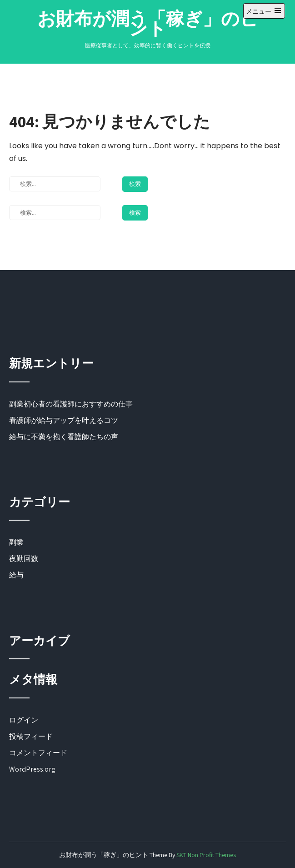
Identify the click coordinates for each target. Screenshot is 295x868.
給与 (16, 575)
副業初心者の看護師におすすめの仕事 (71, 404)
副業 (16, 542)
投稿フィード (31, 736)
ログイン (24, 720)
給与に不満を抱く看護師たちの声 (64, 437)
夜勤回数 (24, 559)
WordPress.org (32, 769)
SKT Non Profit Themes (206, 855)
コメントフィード (38, 753)
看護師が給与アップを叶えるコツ (64, 420)
